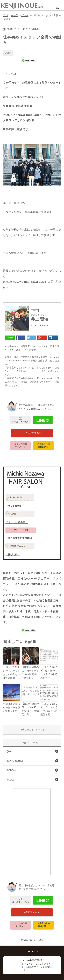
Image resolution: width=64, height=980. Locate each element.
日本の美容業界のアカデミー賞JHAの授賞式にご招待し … (30, 672)
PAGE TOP (31, 951)
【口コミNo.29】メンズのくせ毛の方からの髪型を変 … (49, 709)
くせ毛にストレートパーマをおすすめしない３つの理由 (11, 672)
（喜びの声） (13, 555)
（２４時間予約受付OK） (19, 538)
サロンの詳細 (20, 446)
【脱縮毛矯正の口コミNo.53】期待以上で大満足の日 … (30, 709)
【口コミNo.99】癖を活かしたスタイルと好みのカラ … (49, 672)
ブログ (8, 53)
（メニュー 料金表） (17, 522)
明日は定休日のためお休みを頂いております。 (11, 707)
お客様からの (43, 446)
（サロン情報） (14, 506)
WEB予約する (32, 433)
